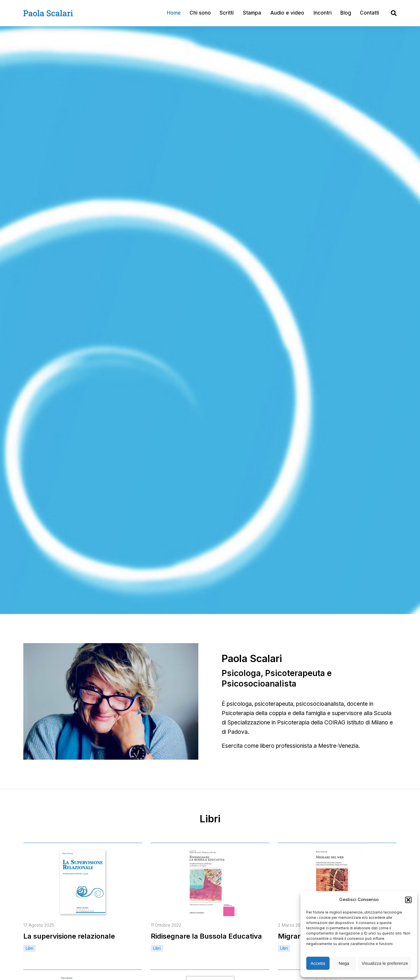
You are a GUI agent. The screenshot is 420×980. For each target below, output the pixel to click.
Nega (344, 963)
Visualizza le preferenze (385, 963)
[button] (408, 900)
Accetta (318, 963)
